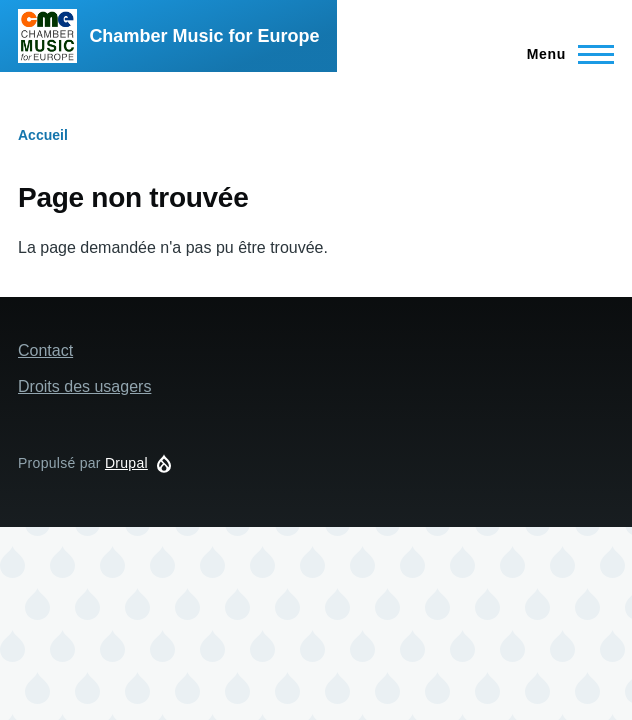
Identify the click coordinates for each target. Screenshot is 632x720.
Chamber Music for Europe (204, 36)
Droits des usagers (84, 386)
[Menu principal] (564, 54)
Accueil (43, 135)
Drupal (126, 463)
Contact (45, 350)
